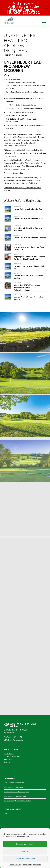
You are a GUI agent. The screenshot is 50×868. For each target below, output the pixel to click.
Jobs (6, 813)
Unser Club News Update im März (29, 219)
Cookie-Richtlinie (15, 865)
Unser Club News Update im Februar (30, 238)
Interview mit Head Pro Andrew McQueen (16, 792)
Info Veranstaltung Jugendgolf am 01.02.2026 (17, 801)
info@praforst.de (16, 740)
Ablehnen (25, 851)
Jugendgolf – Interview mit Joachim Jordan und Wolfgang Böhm (29, 258)
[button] (47, 8)
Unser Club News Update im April (28, 209)
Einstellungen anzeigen (25, 859)
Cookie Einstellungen (12, 756)
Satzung (7, 762)
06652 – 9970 (16, 737)
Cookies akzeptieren (25, 844)
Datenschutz (27, 865)
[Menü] (43, 21)
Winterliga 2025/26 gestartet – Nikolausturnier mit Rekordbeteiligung (28, 288)
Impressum (37, 865)
